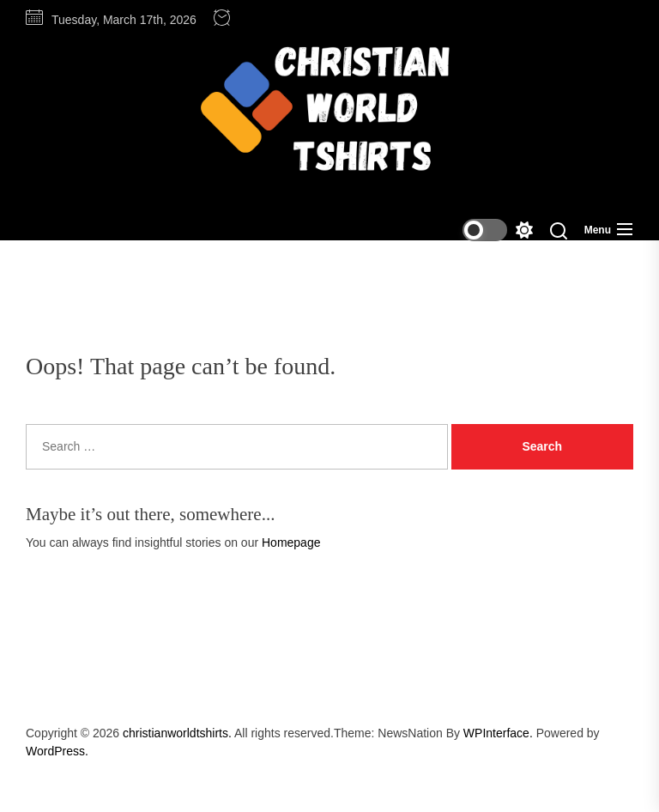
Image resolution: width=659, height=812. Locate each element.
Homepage (291, 542)
